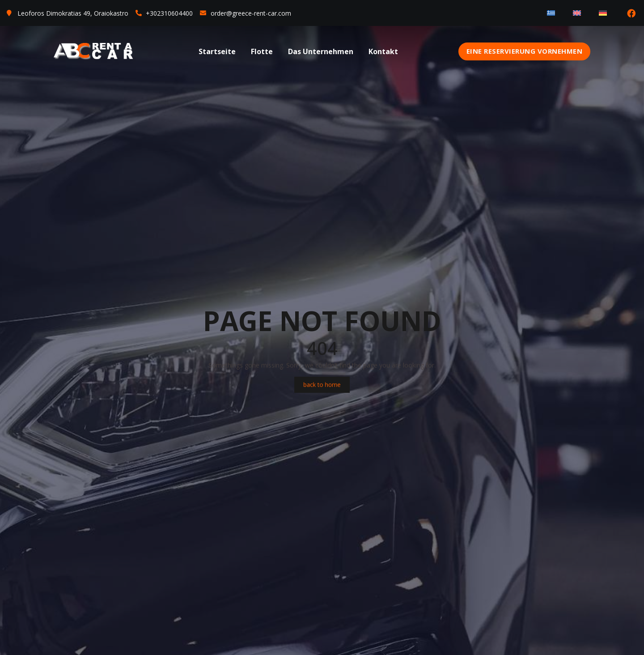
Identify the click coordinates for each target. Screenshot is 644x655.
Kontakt (383, 51)
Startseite (217, 51)
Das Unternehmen (321, 51)
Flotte (262, 51)
